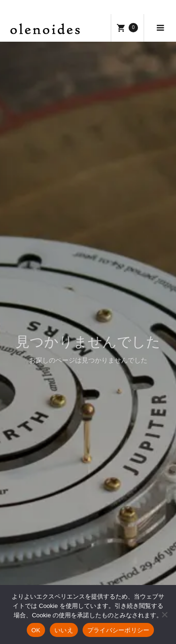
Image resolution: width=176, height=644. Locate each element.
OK (36, 630)
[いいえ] (164, 614)
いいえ (64, 630)
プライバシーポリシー (119, 630)
